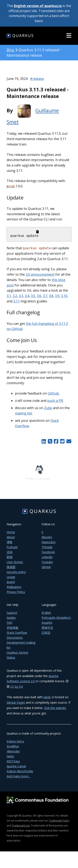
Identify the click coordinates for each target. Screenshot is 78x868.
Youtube (47, 564)
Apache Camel (16, 769)
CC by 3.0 (17, 689)
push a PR (55, 401)
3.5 (33, 296)
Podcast (12, 550)
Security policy (16, 574)
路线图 (11, 569)
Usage (11, 579)
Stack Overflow (17, 635)
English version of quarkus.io (38, 6)
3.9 (57, 296)
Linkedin (47, 559)
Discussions (15, 640)
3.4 (27, 296)
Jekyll (47, 700)
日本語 (46, 635)
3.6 (39, 296)
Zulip (48, 408)
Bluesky (47, 540)
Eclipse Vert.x (15, 744)
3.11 (16, 301)
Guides (11, 620)
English (46, 615)
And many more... (18, 779)
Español (47, 625)
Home (11, 535)
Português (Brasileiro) (56, 620)
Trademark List (21, 828)
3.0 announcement (40, 274)
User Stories (15, 564)
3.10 (64, 296)
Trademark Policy (59, 823)
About (11, 540)
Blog (10, 50)
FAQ (10, 625)
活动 (10, 554)
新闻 (10, 559)
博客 (10, 545)
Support (12, 615)
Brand (11, 584)
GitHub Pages (16, 705)
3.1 (9, 296)
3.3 (21, 296)
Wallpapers (14, 589)
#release (37, 79)
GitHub (53, 393)
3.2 (15, 296)
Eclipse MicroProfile (20, 774)
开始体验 (12, 630)
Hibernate (13, 754)
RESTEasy (13, 764)
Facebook (48, 554)
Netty (10, 759)
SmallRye (13, 749)
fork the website (55, 710)
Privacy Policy (16, 594)
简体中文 (47, 630)
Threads (47, 550)
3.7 (45, 296)
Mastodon (49, 545)
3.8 (51, 296)
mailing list (23, 413)
